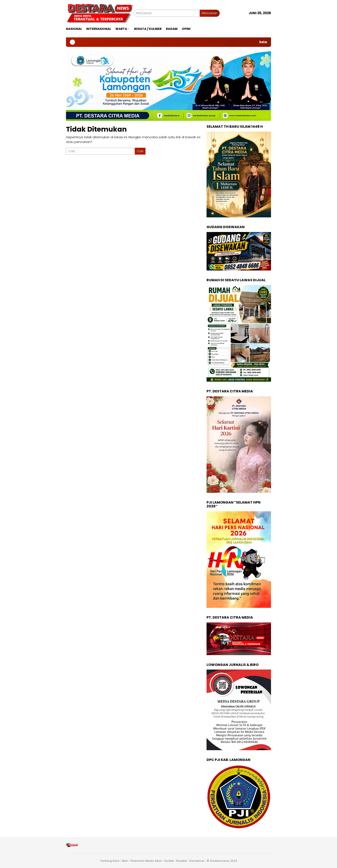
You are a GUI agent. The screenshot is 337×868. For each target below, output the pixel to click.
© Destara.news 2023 (222, 861)
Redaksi (182, 861)
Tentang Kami (110, 861)
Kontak (169, 861)
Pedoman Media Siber (146, 861)
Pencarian (210, 13)
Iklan (125, 861)
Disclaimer (197, 861)
